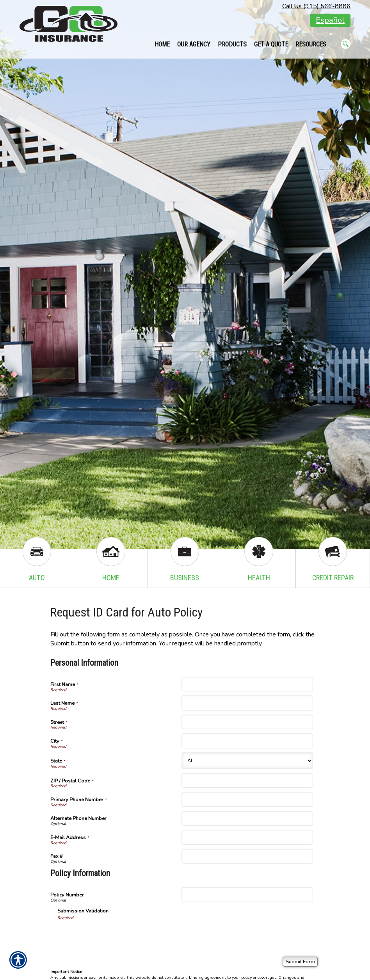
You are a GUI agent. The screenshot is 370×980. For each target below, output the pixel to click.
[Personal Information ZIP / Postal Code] (247, 780)
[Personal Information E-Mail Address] (247, 837)
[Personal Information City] (247, 741)
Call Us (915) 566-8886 (316, 6)
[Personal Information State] (247, 761)
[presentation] (117, 936)
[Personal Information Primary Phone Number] (247, 799)
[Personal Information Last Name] (247, 703)
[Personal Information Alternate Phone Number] (247, 818)
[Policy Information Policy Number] (247, 894)
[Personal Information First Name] (247, 684)
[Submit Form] (300, 962)
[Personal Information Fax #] (247, 856)
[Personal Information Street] (247, 722)
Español (330, 20)
